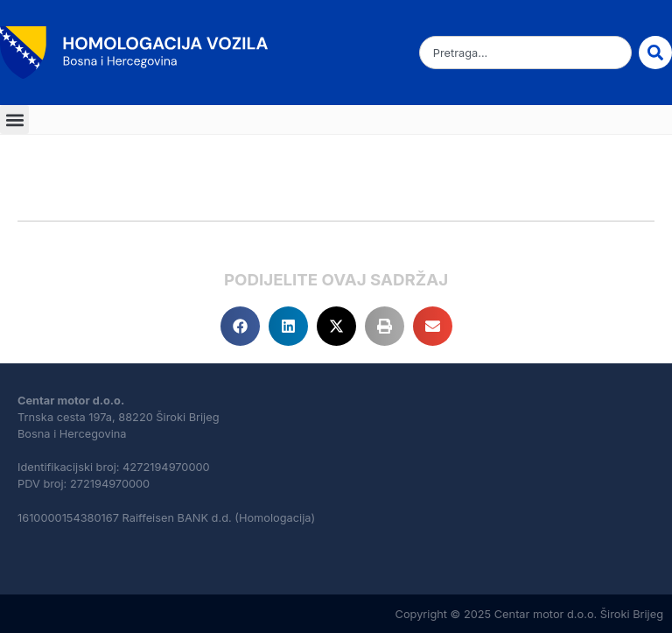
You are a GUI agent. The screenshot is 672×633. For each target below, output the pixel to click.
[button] (14, 120)
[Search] (655, 53)
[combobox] (525, 53)
